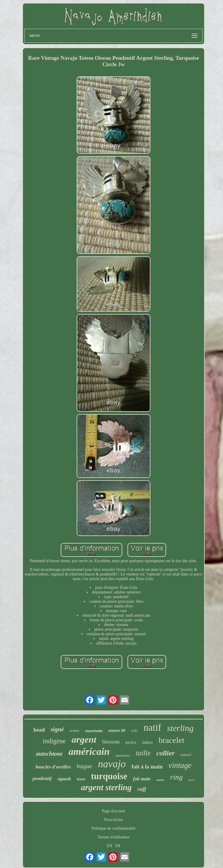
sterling (180, 728)
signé (57, 729)
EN (110, 846)
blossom (111, 742)
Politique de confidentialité (114, 828)
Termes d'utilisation (114, 837)
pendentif (42, 778)
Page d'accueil (114, 811)
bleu (81, 779)
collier (166, 753)
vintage (180, 765)
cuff (142, 789)
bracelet (171, 740)
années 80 (117, 731)
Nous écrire (114, 820)
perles (131, 742)
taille (143, 753)
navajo (112, 764)
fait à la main (147, 767)
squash (64, 779)
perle (191, 780)
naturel (186, 755)
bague (84, 766)
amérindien (123, 755)
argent (84, 739)
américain (89, 751)
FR (118, 846)
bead (39, 730)
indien (148, 742)
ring (176, 777)
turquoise (109, 776)
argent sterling (106, 787)
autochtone (49, 754)
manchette (94, 731)
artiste (74, 731)
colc (134, 731)
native (160, 780)
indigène (54, 741)
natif (152, 728)
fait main (142, 779)
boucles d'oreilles (53, 767)
